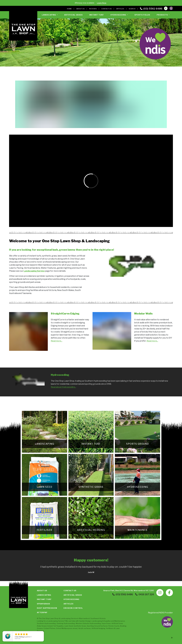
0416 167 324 (145, 594)
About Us (81, 9)
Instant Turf (97, 15)
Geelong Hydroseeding (66, 623)
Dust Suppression (47, 608)
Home (69, 9)
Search (132, 9)
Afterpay (42, 612)
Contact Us (107, 9)
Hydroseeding (71, 599)
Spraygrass (43, 604)
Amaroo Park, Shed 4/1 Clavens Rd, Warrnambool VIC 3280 (129, 590)
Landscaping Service (69, 618)
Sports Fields (142, 15)
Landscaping (44, 595)
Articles (120, 9)
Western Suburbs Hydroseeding (88, 623)
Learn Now (102, 3)
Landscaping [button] (49, 15)
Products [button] (163, 15)
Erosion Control (73, 608)
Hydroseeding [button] (119, 15)
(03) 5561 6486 (151, 9)
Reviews (93, 9)
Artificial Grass (73, 15)
